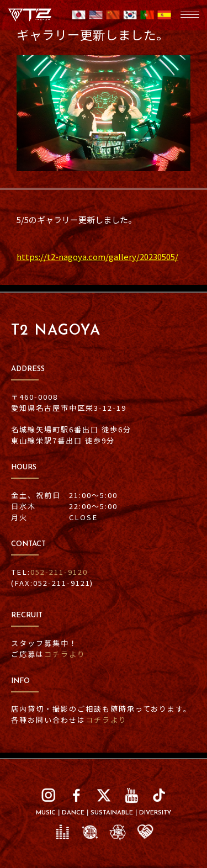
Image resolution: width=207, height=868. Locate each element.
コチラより (65, 654)
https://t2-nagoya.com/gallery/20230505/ (97, 256)
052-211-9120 (59, 572)
